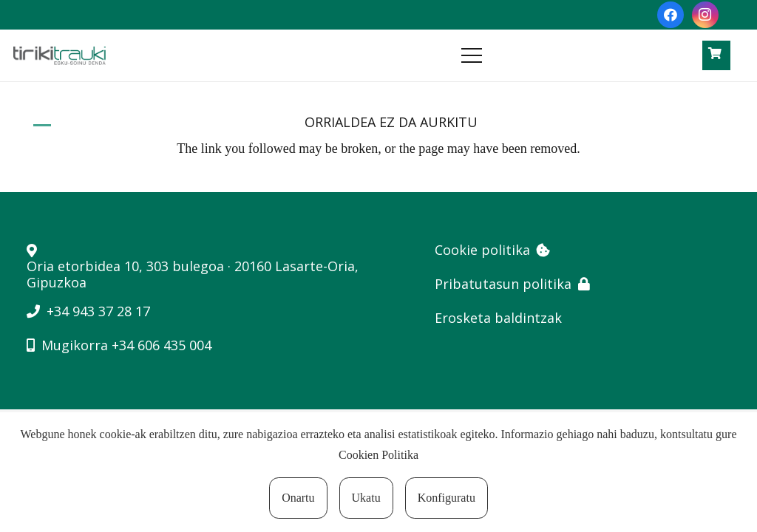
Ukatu (366, 498)
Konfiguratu (447, 498)
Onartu (298, 498)
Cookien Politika (378, 455)
